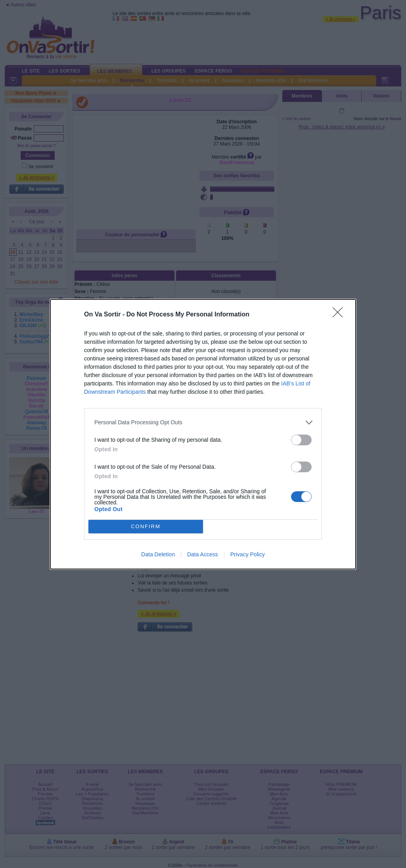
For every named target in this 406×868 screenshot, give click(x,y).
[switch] (301, 440)
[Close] (340, 315)
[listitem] (203, 423)
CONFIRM (146, 526)
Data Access (203, 554)
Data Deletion (158, 554)
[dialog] (203, 434)
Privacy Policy (248, 554)
